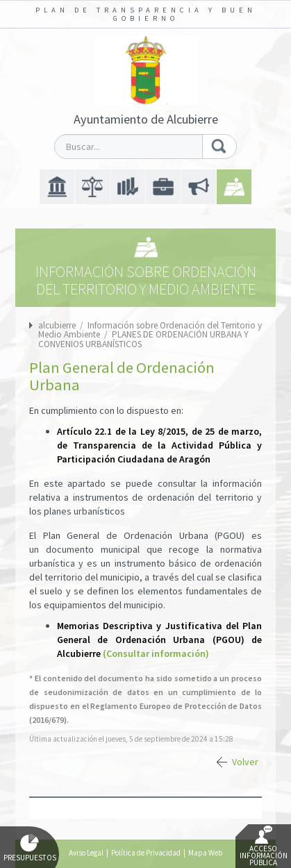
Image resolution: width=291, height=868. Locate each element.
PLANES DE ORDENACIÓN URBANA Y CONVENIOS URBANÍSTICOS (143, 339)
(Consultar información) (156, 653)
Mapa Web (205, 853)
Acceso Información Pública (264, 846)
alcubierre (57, 325)
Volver (245, 762)
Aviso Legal (86, 853)
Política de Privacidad (146, 853)
